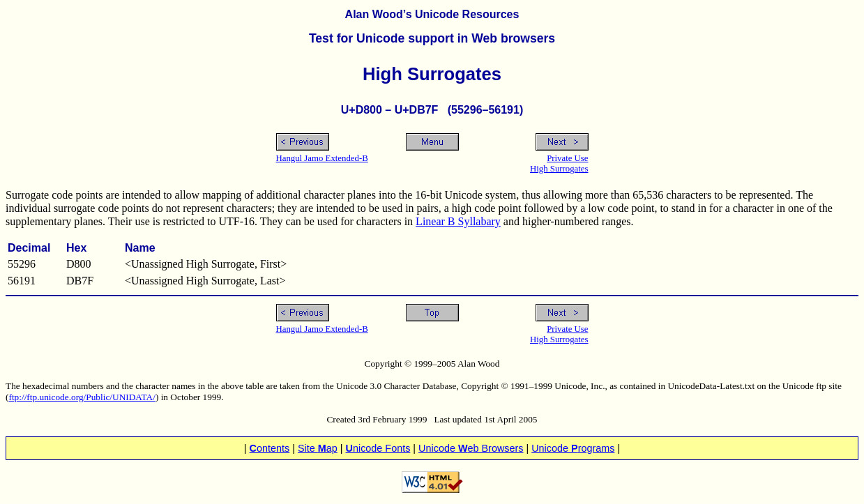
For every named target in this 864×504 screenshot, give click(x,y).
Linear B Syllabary (458, 221)
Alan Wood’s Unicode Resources (432, 14)
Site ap (318, 448)
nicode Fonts (378, 448)
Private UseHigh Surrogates (559, 163)
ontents (270, 448)
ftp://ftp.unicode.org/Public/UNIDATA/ (82, 397)
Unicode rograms (573, 448)
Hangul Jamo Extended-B (322, 158)
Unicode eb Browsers (471, 448)
